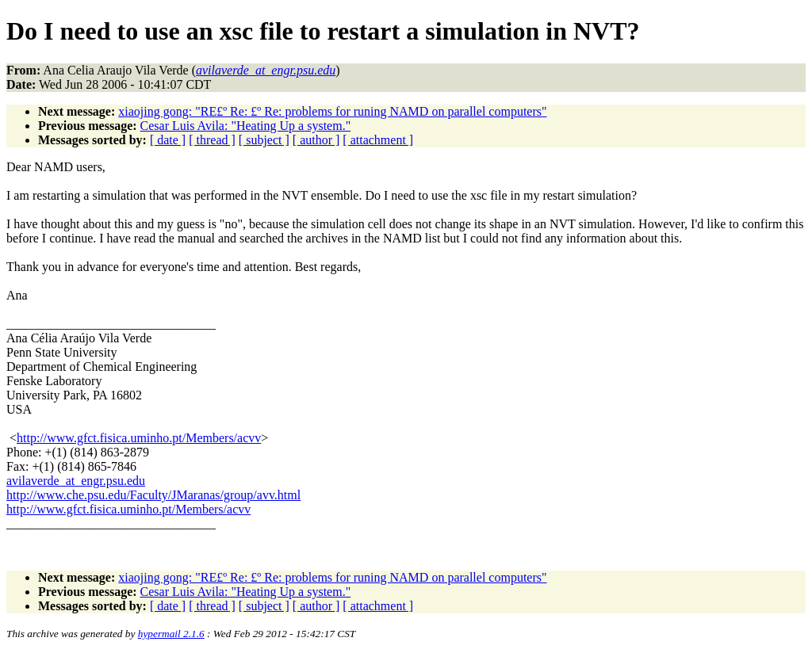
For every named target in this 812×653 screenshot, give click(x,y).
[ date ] (168, 140)
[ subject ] (264, 140)
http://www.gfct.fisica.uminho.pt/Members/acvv (139, 438)
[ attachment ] (378, 140)
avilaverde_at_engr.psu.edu (76, 481)
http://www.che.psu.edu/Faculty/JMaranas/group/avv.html (153, 495)
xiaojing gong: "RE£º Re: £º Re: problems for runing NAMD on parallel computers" (332, 111)
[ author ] (316, 140)
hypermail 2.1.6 (171, 634)
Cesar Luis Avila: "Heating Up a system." (246, 126)
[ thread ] (212, 140)
